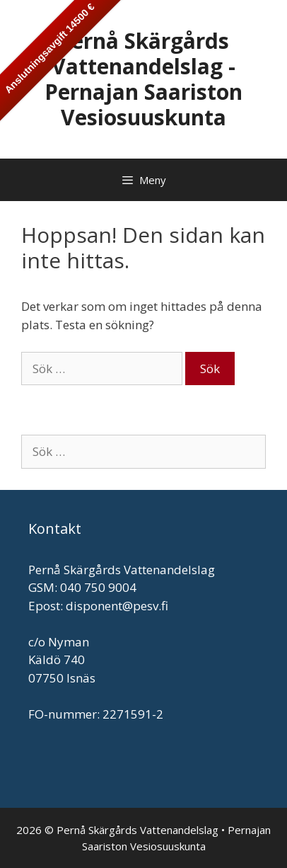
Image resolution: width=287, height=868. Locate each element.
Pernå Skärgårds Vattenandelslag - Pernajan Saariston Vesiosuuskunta (143, 79)
